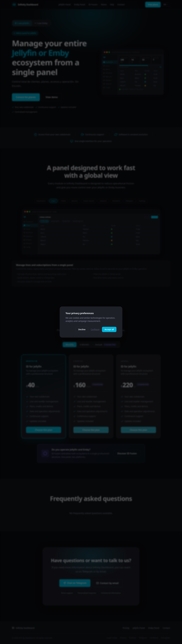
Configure (95, 329)
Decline (82, 329)
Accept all (109, 329)
